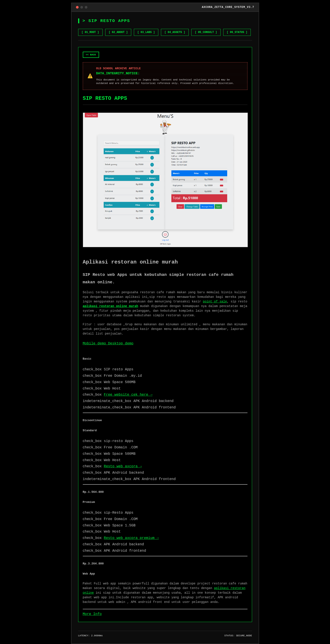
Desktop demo (121, 344)
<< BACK (91, 55)
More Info (92, 614)
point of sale (215, 302)
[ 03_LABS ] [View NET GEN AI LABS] (146, 32)
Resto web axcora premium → (131, 538)
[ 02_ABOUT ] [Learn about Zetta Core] (118, 32)
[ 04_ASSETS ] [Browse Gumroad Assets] (175, 32)
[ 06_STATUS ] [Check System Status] (237, 32)
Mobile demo (95, 344)
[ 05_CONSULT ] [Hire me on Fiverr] (206, 32)
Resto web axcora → (123, 466)
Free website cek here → (128, 395)
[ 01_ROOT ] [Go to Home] (90, 32)
